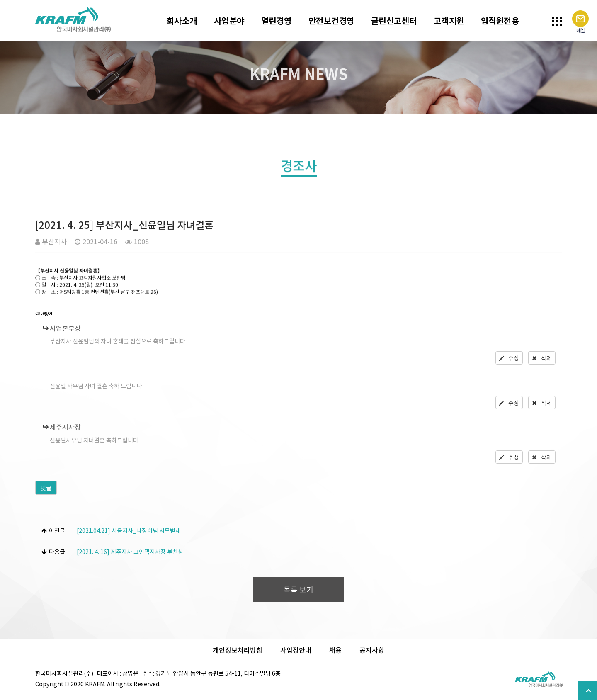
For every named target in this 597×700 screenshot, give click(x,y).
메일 (580, 22)
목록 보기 (298, 589)
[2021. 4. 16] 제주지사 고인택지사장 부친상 (130, 552)
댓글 (46, 488)
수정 (509, 358)
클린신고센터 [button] (394, 21)
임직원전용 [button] (500, 21)
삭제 (542, 358)
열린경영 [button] (277, 21)
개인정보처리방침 (238, 650)
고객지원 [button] (449, 21)
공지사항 (372, 650)
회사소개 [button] (182, 21)
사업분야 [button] (229, 21)
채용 (335, 650)
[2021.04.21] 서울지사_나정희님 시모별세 (129, 530)
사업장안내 (296, 650)
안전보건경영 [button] (331, 21)
